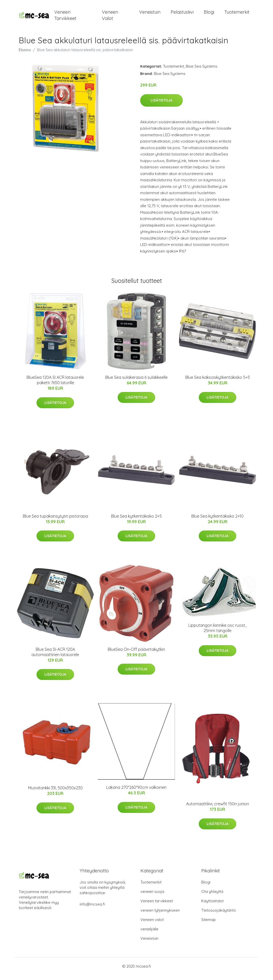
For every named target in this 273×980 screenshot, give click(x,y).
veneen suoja (152, 897)
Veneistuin (150, 15)
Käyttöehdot (212, 906)
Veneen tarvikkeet (65, 18)
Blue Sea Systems (202, 71)
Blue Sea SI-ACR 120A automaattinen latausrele (55, 657)
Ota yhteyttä (212, 897)
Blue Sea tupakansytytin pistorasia (55, 521)
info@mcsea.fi (92, 909)
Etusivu (25, 55)
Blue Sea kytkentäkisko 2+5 (136, 521)
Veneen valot (110, 18)
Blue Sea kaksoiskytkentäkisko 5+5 (218, 382)
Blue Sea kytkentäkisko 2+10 (217, 521)
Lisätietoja (161, 105)
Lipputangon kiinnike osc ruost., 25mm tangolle (217, 633)
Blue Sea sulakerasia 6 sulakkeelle (136, 382)
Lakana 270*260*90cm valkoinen (136, 792)
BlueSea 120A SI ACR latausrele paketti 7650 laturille (55, 385)
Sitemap (208, 925)
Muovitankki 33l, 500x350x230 (55, 793)
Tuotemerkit (237, 15)
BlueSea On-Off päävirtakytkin (136, 654)
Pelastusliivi (182, 15)
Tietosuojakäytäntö (219, 915)
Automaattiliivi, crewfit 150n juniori (217, 809)
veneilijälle (149, 934)
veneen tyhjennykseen (160, 915)
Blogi (209, 15)
